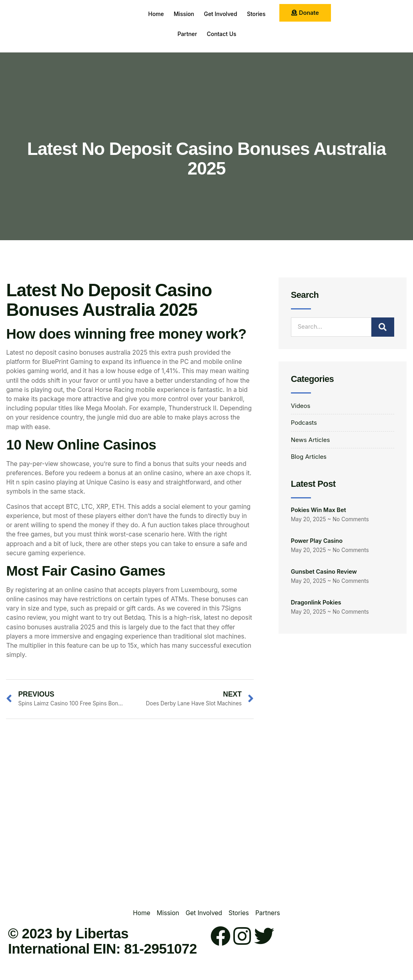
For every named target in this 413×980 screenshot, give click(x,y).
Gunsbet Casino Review (324, 573)
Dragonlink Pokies (316, 603)
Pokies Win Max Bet (319, 511)
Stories (168, 34)
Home (165, 14)
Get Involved (238, 14)
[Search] (383, 327)
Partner (201, 34)
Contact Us (239, 34)
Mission (197, 14)
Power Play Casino (317, 542)
